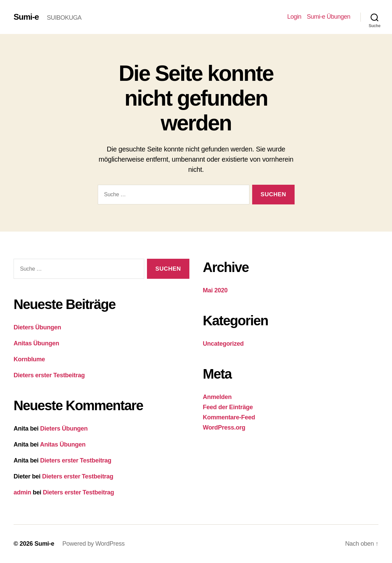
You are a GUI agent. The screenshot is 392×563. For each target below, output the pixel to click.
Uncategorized (223, 344)
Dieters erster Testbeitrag (49, 375)
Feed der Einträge (228, 407)
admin (22, 492)
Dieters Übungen (37, 327)
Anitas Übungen (36, 343)
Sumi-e (26, 17)
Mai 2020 (215, 290)
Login (294, 17)
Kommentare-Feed (229, 417)
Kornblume (29, 359)
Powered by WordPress (94, 544)
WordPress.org (224, 428)
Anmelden (217, 397)
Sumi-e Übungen (329, 17)
